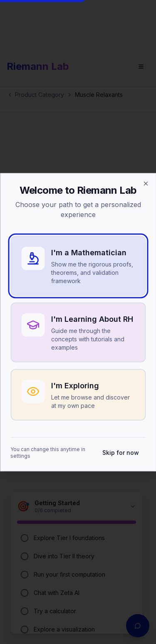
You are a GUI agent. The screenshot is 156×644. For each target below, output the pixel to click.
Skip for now (121, 452)
